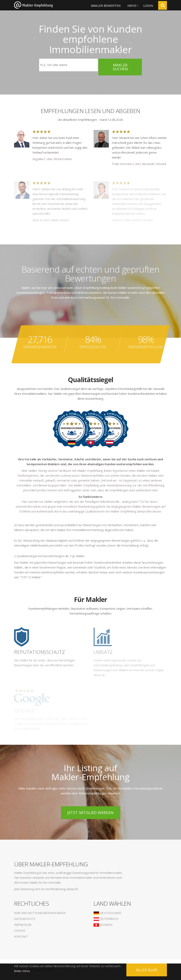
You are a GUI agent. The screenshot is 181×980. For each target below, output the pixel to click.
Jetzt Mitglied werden (90, 813)
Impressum (23, 925)
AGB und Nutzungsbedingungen (40, 913)
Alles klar (147, 970)
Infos (132, 5)
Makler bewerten (106, 5)
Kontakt (21, 936)
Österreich (106, 919)
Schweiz (103, 925)
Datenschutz (25, 919)
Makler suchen (120, 67)
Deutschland (107, 913)
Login (148, 5)
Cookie (20, 931)
